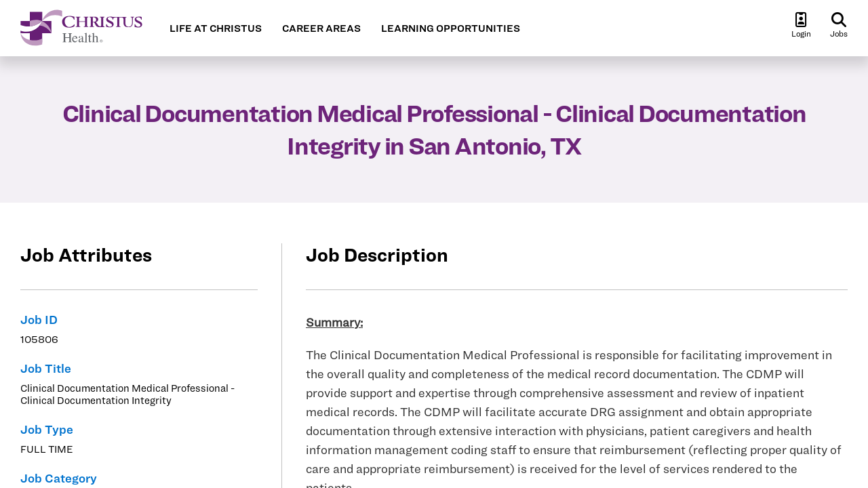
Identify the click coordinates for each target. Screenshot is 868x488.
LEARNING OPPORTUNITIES (451, 28)
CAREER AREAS (321, 28)
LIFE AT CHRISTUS (216, 28)
